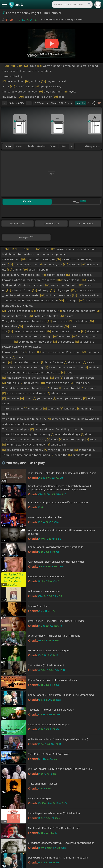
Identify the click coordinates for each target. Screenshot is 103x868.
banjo (53, 146)
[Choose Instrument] (72, 146)
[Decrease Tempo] (4, 103)
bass (64, 146)
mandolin (41, 146)
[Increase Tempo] (29, 103)
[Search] (89, 5)
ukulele (30, 146)
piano (19, 146)
